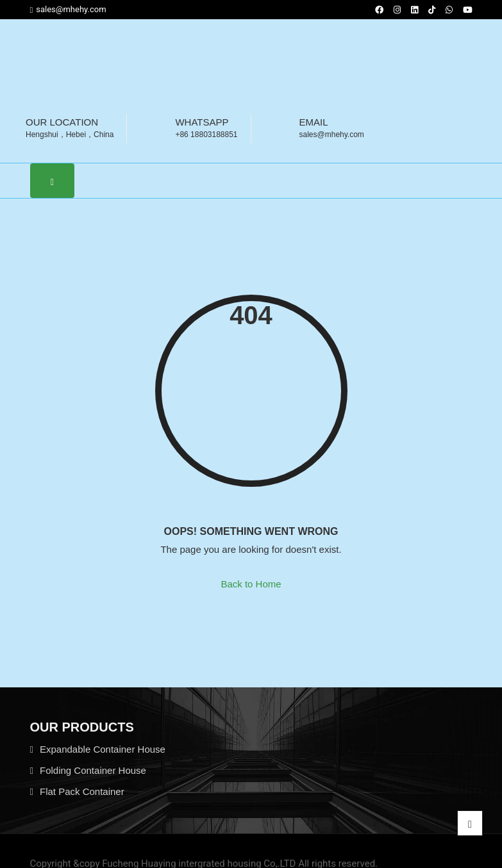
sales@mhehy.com (68, 10)
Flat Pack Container (82, 791)
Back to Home (251, 584)
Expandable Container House (103, 749)
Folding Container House (93, 770)
